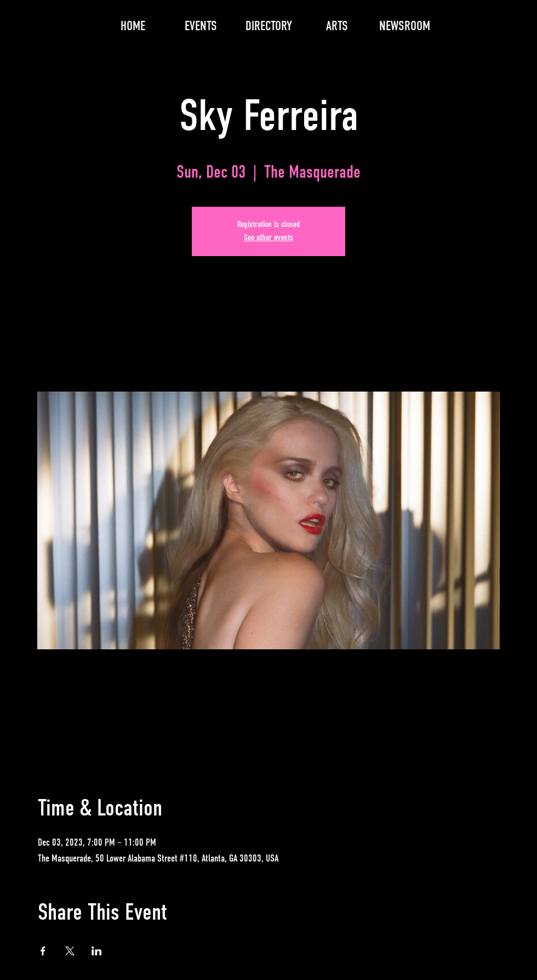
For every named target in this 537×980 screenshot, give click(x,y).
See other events (268, 238)
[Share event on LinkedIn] (97, 951)
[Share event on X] (70, 951)
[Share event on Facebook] (43, 951)
